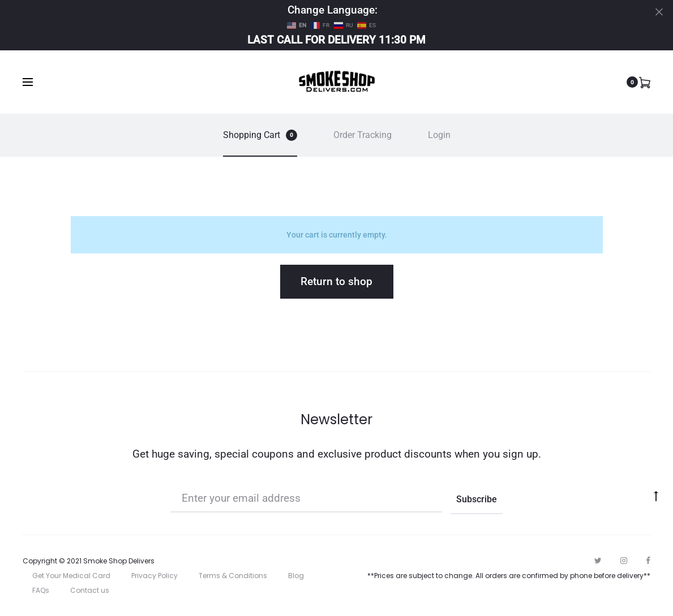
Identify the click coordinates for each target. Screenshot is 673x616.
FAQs (41, 590)
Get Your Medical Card (71, 576)
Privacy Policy (155, 576)
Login (439, 135)
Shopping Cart (260, 135)
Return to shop (336, 281)
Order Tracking (363, 135)
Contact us (90, 590)
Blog (296, 576)
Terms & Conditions (233, 576)
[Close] (659, 12)
